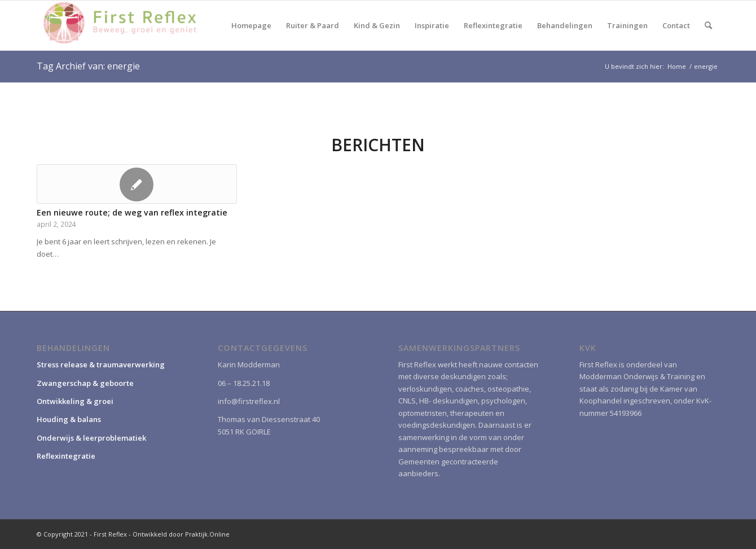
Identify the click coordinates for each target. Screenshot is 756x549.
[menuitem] (251, 25)
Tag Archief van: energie (88, 66)
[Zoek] (708, 25)
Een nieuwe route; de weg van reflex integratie (132, 212)
